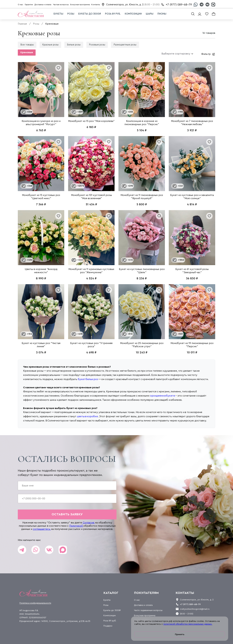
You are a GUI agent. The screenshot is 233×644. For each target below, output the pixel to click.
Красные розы (50, 45)
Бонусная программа (80, 5)
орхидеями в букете (163, 396)
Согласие (89, 523)
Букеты (58, 14)
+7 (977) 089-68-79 (179, 5)
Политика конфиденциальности (35, 603)
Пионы (162, 14)
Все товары (27, 45)
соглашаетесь (42, 529)
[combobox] (176, 54)
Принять (180, 634)
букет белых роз (88, 379)
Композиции (133, 14)
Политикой (76, 526)
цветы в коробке (87, 416)
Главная (22, 24)
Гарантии (29, 5)
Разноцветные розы (125, 45)
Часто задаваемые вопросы (148, 610)
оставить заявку (67, 514)
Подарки (108, 626)
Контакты (96, 5)
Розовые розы (97, 45)
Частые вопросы (61, 5)
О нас (20, 5)
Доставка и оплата (43, 5)
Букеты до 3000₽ (90, 14)
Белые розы (74, 45)
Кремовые (27, 52)
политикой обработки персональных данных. (188, 624)
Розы (71, 14)
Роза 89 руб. (113, 14)
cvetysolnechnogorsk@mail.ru (195, 609)
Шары (150, 14)
